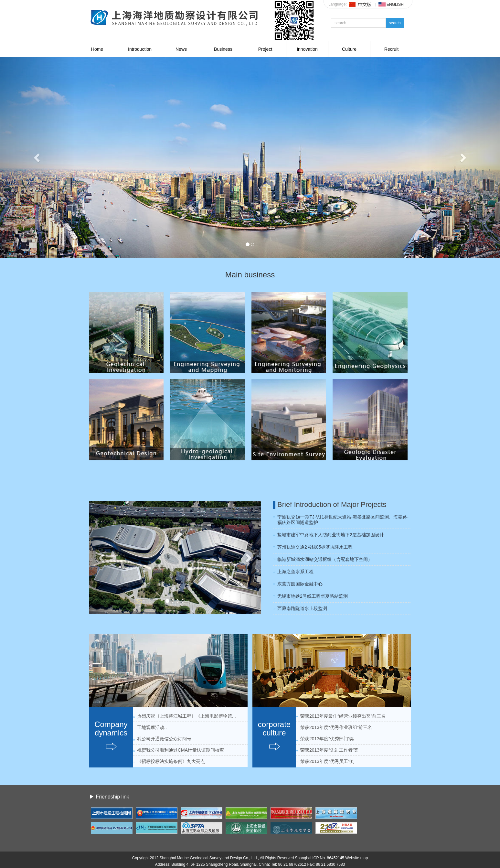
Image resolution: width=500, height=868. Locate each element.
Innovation (307, 49)
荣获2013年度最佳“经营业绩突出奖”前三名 (343, 716)
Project (265, 49)
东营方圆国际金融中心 (300, 584)
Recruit (391, 49)
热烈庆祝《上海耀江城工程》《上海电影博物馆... (186, 716)
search (395, 23)
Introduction (140, 49)
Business (223, 49)
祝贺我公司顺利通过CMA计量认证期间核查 (181, 750)
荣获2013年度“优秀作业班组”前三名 (336, 727)
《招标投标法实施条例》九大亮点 (171, 761)
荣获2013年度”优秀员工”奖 (327, 761)
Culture (349, 49)
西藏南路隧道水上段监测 (302, 608)
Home (97, 49)
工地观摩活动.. (152, 727)
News (181, 49)
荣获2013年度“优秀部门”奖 (327, 739)
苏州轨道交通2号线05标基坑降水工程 (315, 547)
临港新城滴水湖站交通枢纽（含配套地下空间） (325, 559)
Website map (356, 858)
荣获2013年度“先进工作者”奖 (329, 750)
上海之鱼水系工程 (295, 572)
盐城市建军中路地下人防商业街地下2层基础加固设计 (331, 535)
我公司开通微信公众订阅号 (164, 739)
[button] (37, 157)
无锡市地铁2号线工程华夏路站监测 (313, 596)
